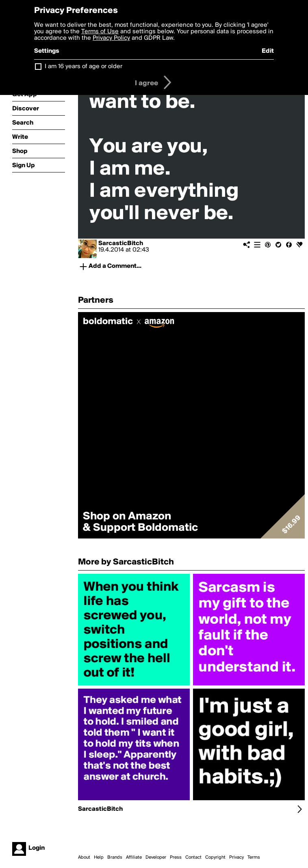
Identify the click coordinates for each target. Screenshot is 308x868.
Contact (193, 857)
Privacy (236, 857)
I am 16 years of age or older (84, 67)
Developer (156, 857)
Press (176, 857)
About (84, 857)
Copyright (215, 857)
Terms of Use (100, 32)
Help (99, 857)
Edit (268, 51)
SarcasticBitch (121, 243)
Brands (115, 857)
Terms (254, 857)
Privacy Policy (111, 38)
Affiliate (134, 857)
